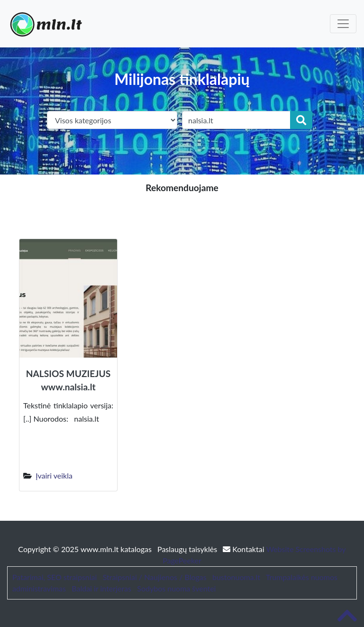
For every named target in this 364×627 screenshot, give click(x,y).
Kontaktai (244, 549)
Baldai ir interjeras (101, 588)
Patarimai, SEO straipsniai (55, 577)
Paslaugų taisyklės (188, 549)
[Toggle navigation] (343, 24)
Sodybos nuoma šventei (176, 588)
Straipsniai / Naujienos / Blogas (155, 577)
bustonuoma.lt (236, 577)
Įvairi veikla (54, 475)
